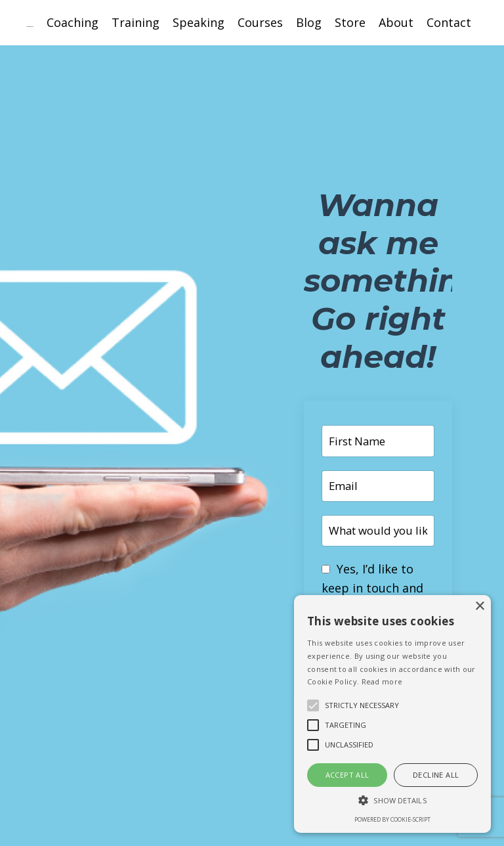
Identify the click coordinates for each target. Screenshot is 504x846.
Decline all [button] (436, 775)
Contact (449, 22)
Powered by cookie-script (392, 819)
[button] (392, 800)
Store (350, 22)
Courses (260, 22)
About (396, 22)
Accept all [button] (347, 775)
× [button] (479, 607)
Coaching (73, 22)
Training (136, 22)
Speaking (199, 22)
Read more (382, 681)
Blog (309, 22)
